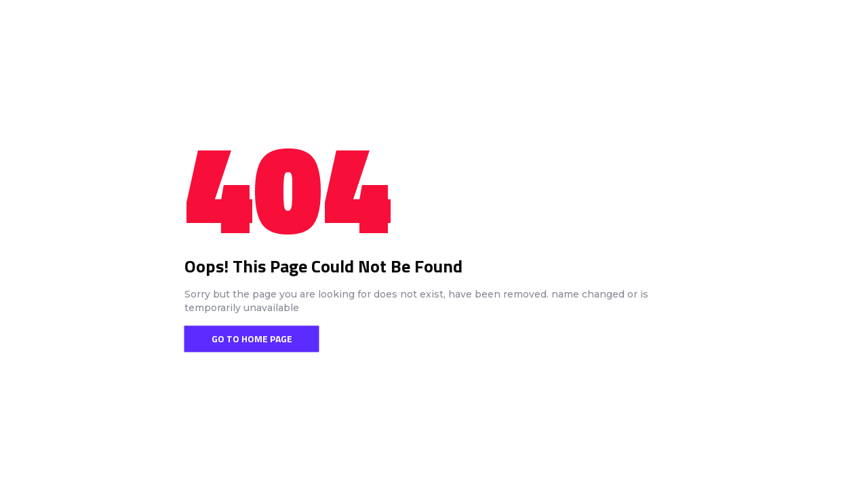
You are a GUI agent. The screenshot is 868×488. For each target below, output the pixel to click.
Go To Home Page (252, 339)
